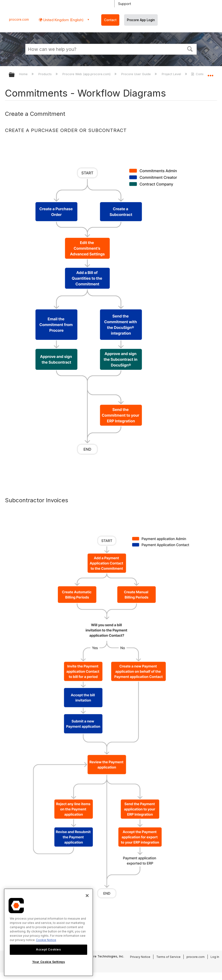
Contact (110, 20)
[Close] (87, 896)
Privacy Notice (140, 957)
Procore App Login (141, 20)
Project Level (172, 74)
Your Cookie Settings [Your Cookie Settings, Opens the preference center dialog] (49, 962)
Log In (215, 957)
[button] (190, 49)
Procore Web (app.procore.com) (87, 74)
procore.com (19, 20)
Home (24, 74)
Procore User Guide (136, 74)
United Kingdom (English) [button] (63, 20)
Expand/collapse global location (210, 73)
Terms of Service (168, 957)
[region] (48, 932)
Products (45, 74)
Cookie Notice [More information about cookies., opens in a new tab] (46, 940)
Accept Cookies (48, 949)
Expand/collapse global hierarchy (15, 75)
